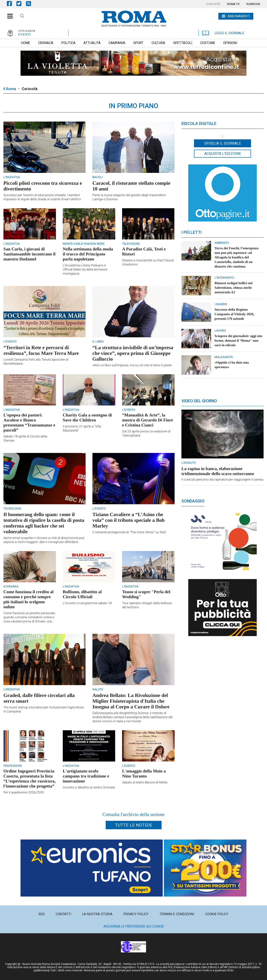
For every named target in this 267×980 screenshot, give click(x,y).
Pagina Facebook (12, 4)
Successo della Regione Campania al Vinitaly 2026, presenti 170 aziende (234, 314)
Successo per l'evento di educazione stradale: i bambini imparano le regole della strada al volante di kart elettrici (42, 197)
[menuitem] (213, 4)
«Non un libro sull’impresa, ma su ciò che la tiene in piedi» (132, 365)
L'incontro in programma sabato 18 (87, 603)
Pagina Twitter (21, 4)
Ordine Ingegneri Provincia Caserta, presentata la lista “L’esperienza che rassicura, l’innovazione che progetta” (30, 779)
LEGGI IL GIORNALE (223, 33)
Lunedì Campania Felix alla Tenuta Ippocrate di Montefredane (36, 362)
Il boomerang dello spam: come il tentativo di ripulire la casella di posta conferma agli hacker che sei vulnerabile (44, 523)
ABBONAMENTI (239, 16)
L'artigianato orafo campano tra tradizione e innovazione (86, 776)
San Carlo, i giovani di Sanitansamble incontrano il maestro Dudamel (29, 254)
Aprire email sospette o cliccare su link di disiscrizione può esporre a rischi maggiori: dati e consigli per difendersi (44, 540)
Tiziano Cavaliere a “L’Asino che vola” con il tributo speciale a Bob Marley (129, 520)
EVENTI (24, 34)
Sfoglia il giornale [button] (223, 143)
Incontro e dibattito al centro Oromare (89, 788)
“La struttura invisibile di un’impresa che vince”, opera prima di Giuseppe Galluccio (133, 353)
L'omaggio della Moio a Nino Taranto (144, 774)
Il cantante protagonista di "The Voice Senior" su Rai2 (129, 532)
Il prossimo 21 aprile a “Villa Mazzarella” (82, 429)
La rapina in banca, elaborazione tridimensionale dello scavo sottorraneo (218, 471)
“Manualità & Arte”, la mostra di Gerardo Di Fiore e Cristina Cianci (148, 420)
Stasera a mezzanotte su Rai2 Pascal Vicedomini (148, 263)
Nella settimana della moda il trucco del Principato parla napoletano (88, 254)
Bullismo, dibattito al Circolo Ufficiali (82, 594)
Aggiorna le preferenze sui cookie (134, 926)
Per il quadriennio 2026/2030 (24, 793)
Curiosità (30, 89)
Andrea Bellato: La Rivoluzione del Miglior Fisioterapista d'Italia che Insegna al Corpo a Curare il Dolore (131, 701)
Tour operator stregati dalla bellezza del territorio (147, 605)
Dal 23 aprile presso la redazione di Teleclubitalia (146, 434)
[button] (8, 14)
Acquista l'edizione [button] (223, 154)
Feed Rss (31, 4)
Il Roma (10, 89)
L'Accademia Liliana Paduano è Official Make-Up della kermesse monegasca (85, 270)
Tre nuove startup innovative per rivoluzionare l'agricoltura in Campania (44, 710)
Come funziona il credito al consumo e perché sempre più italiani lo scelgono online (28, 599)
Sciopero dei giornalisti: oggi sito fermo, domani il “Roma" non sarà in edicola (238, 341)
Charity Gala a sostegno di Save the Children (87, 418)
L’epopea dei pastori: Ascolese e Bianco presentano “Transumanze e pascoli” (29, 423)
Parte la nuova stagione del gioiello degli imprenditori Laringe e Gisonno (129, 197)
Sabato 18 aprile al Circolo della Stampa (25, 439)
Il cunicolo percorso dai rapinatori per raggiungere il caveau (222, 480)
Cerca (22, 17)
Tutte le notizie (134, 825)
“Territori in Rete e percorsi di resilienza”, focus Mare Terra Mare (41, 350)
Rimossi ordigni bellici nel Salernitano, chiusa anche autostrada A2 (233, 288)
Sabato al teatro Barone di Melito (145, 782)
